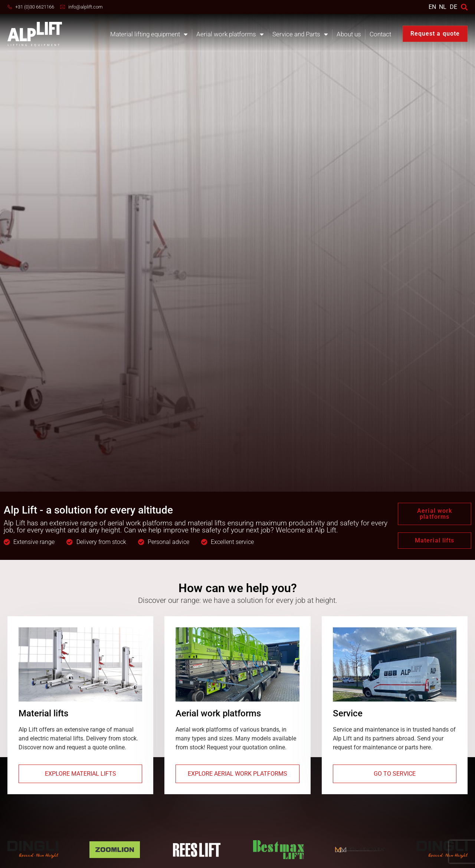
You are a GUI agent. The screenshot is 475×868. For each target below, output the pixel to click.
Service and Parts (300, 34)
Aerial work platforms (230, 34)
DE (453, 7)
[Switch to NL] (443, 7)
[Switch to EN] (432, 7)
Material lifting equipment (149, 34)
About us (349, 34)
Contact (380, 34)
